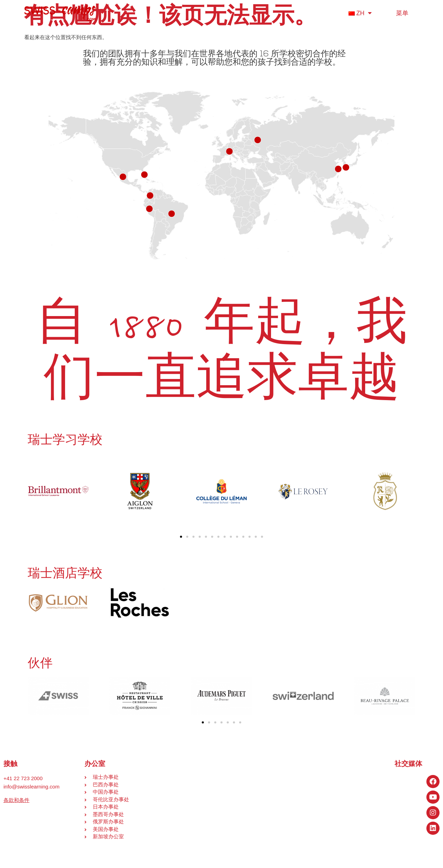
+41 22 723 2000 (23, 778)
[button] (181, 537)
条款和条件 (16, 800)
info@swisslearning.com (31, 787)
